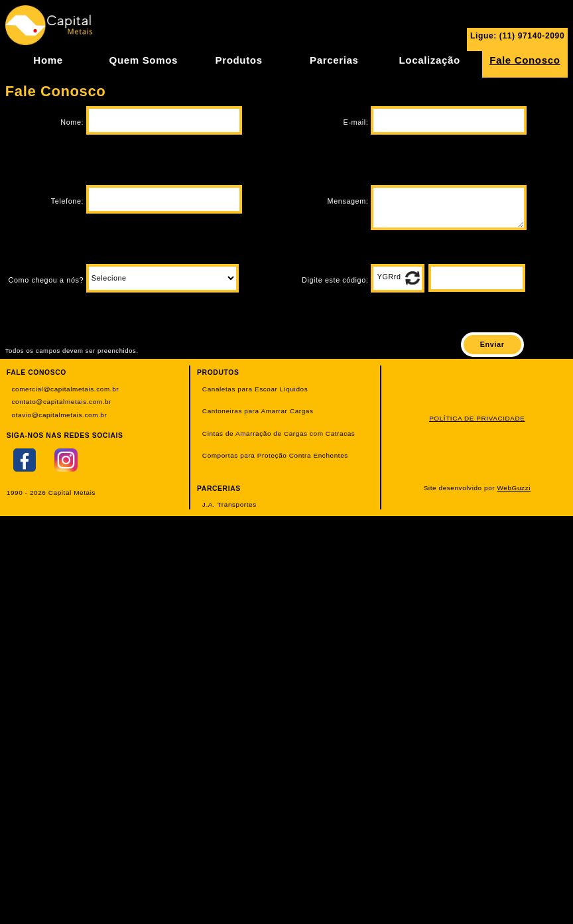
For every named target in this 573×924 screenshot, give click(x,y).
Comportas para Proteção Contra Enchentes (275, 455)
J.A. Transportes (229, 504)
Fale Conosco (525, 60)
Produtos (239, 60)
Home (48, 60)
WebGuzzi (514, 488)
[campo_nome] (164, 120)
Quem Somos (144, 60)
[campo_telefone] (164, 199)
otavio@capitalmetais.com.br (60, 415)
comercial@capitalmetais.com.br (66, 389)
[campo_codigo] (477, 278)
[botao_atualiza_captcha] (413, 278)
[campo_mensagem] (449, 208)
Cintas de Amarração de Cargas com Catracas (279, 433)
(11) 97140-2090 (532, 36)
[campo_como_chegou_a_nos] (162, 278)
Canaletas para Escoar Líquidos (255, 389)
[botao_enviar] (492, 345)
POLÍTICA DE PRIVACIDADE (477, 418)
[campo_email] (449, 120)
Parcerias (334, 60)
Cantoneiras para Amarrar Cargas (258, 411)
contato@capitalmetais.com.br (62, 402)
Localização (429, 60)
